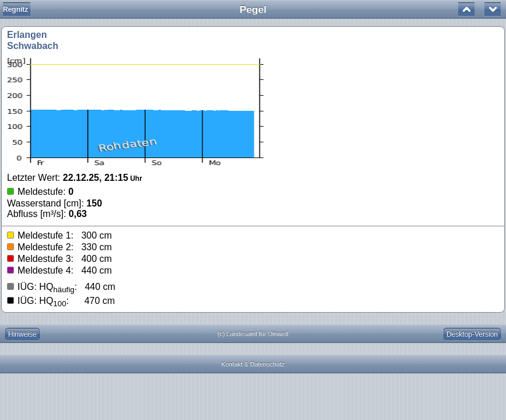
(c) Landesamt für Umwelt (253, 334)
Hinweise (22, 334)
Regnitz (15, 9)
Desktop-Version (472, 334)
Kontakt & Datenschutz (253, 364)
